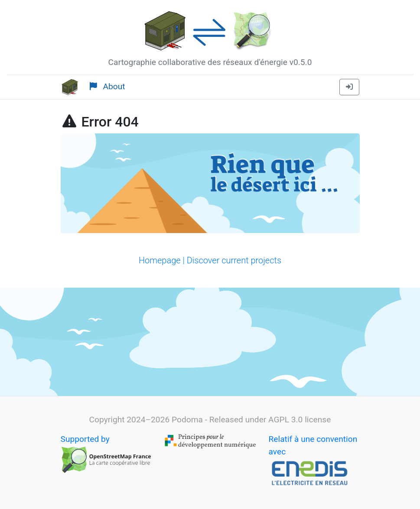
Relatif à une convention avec (313, 461)
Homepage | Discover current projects (210, 260)
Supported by (106, 454)
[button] (349, 87)
